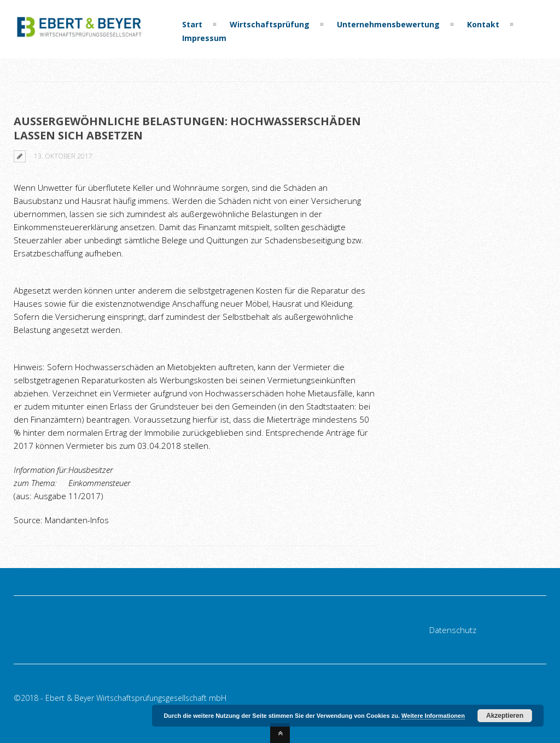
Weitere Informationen (433, 716)
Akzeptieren (505, 716)
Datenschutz (453, 630)
